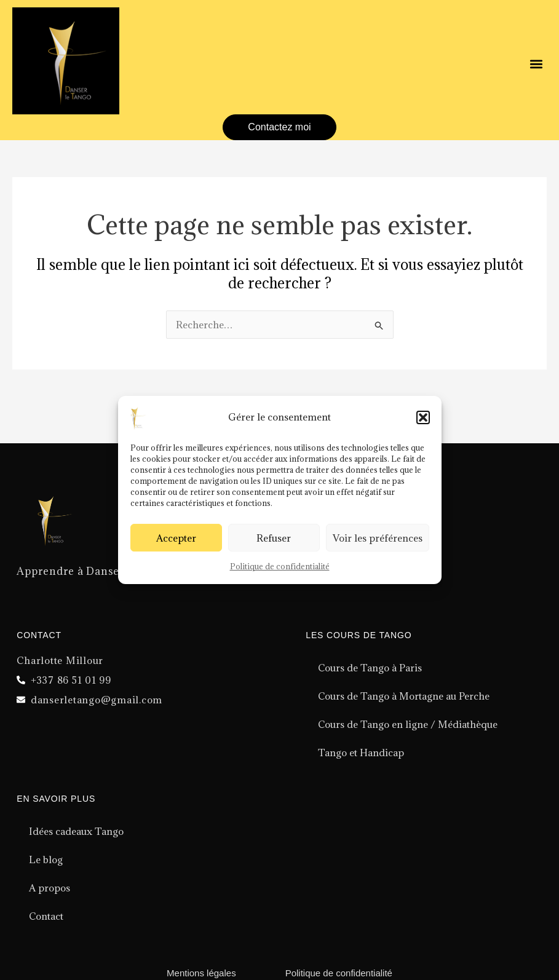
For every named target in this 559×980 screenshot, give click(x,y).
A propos (50, 888)
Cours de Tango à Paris (370, 668)
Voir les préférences (378, 538)
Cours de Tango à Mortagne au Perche (404, 696)
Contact (46, 916)
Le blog (46, 859)
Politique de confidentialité (280, 566)
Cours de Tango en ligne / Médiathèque (408, 724)
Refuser (274, 538)
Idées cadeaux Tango (76, 831)
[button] (423, 417)
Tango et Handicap (361, 753)
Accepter (176, 538)
